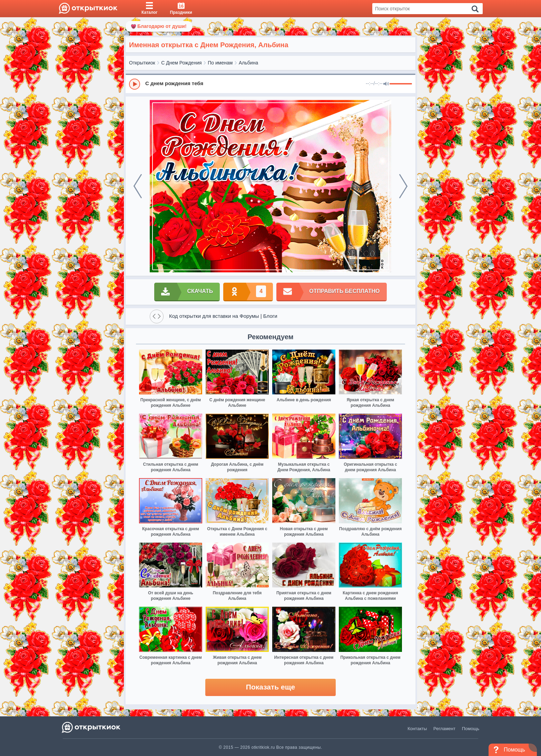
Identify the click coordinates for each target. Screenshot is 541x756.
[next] (403, 186)
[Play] (135, 84)
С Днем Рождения (181, 63)
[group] (270, 84)
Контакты (417, 729)
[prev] (138, 186)
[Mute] (386, 84)
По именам (220, 63)
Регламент (444, 729)
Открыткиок (142, 63)
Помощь (471, 729)
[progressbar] (401, 84)
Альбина (248, 63)
